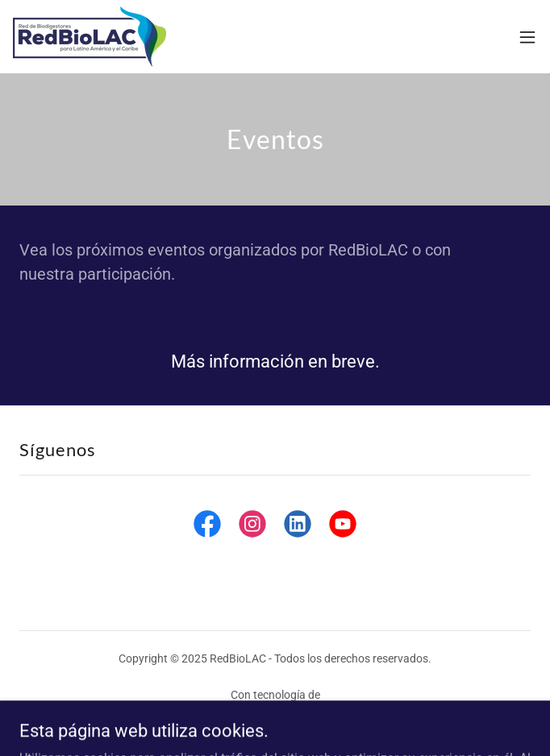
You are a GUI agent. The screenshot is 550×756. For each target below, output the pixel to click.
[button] (527, 37)
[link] (90, 37)
